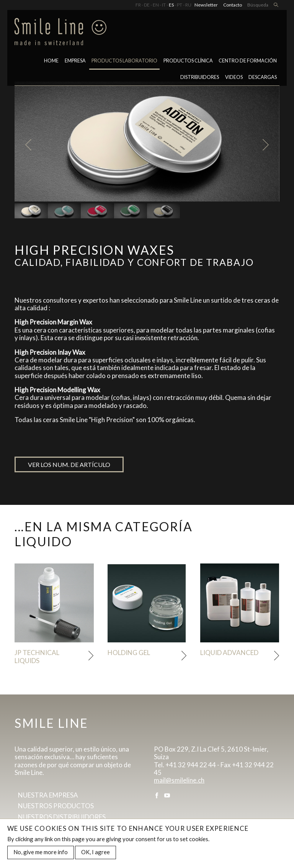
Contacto (233, 5)
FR (138, 5)
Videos (234, 77)
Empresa (75, 61)
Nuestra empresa (48, 795)
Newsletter (206, 5)
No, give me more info (41, 852)
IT (164, 5)
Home (51, 61)
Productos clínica (188, 61)
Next (266, 145)
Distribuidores (200, 77)
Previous (28, 145)
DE (147, 5)
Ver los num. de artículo (69, 464)
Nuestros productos (56, 806)
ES (171, 5)
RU (188, 5)
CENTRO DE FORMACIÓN (248, 61)
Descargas (263, 77)
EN (156, 5)
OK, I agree (96, 852)
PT (180, 5)
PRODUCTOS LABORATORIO (124, 61)
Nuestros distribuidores (62, 817)
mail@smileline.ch (179, 780)
